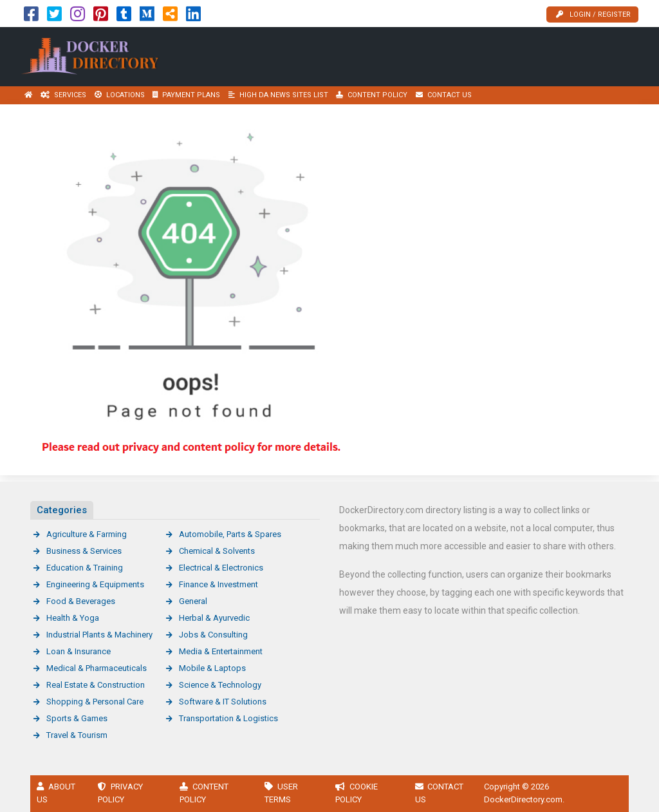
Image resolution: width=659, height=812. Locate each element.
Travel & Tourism (77, 735)
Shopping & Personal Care (95, 702)
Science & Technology (220, 685)
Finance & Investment (218, 584)
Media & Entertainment (221, 651)
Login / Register (593, 14)
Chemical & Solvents (217, 551)
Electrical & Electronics (221, 568)
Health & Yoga (73, 618)
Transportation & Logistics (228, 718)
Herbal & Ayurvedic (214, 618)
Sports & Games (77, 718)
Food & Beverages (81, 601)
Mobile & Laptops (212, 668)
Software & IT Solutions (223, 702)
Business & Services (84, 551)
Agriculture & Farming (87, 534)
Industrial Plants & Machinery (99, 635)
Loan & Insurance (79, 651)
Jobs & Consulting (213, 635)
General (193, 601)
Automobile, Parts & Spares (230, 534)
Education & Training (85, 568)
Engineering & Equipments (95, 584)
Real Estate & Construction (96, 685)
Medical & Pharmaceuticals (97, 668)
